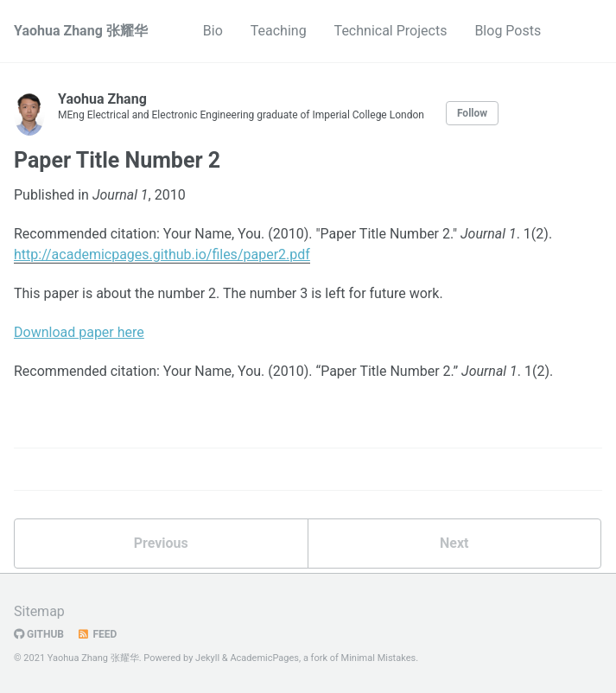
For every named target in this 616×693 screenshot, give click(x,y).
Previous (161, 543)
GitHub (39, 634)
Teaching (279, 31)
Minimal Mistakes (379, 658)
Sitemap (39, 611)
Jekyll (207, 658)
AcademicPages (264, 658)
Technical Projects (391, 31)
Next (454, 543)
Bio (213, 31)
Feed (97, 634)
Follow (472, 113)
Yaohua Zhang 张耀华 (81, 31)
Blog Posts (508, 31)
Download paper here (79, 332)
